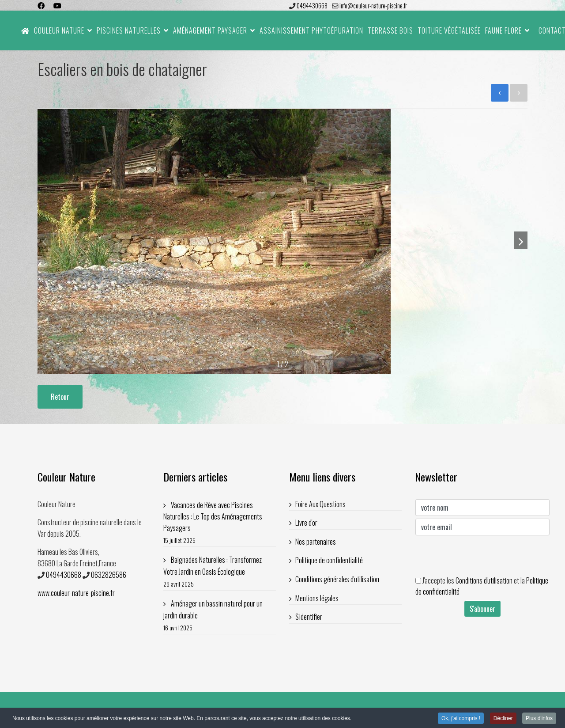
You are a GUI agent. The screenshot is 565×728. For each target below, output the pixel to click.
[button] (521, 240)
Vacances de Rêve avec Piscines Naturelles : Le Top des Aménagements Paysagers (220, 523)
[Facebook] (41, 5)
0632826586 (109, 575)
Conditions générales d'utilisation (337, 579)
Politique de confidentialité (329, 560)
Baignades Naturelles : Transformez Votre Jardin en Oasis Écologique (220, 572)
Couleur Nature (59, 30)
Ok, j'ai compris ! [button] (461, 719)
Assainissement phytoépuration (311, 30)
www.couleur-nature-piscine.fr (76, 593)
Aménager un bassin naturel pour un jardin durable (220, 616)
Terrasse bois (390, 30)
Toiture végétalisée (449, 30)
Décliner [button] (503, 719)
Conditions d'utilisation (484, 580)
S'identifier (309, 617)
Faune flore (503, 30)
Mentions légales (317, 598)
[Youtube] (57, 5)
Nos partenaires (316, 542)
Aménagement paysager (210, 30)
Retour (60, 397)
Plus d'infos (539, 719)
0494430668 (312, 6)
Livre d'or (306, 523)
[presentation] (482, 555)
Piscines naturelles (129, 30)
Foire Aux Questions (320, 504)
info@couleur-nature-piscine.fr (373, 6)
